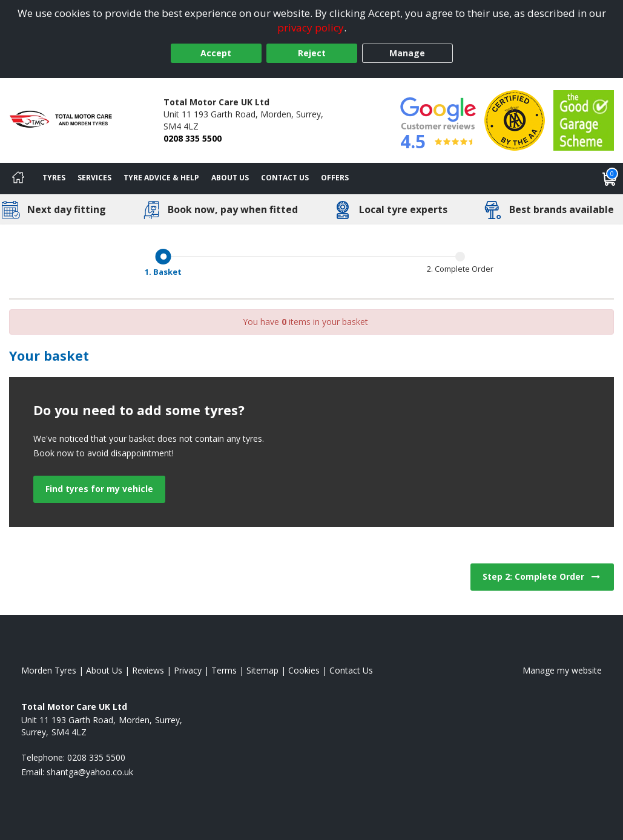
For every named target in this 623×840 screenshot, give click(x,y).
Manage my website (562, 670)
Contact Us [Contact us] (285, 178)
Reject (312, 53)
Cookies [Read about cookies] (304, 670)
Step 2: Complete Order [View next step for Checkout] (542, 576)
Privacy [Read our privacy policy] (188, 670)
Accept (216, 53)
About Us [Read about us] (104, 670)
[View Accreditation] (515, 120)
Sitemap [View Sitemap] (262, 670)
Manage (407, 53)
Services (94, 178)
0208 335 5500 (193, 138)
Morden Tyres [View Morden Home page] (49, 670)
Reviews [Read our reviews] (148, 670)
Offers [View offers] (335, 178)
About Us (230, 178)
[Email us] (90, 772)
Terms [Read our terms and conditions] (224, 670)
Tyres (54, 178)
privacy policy (311, 28)
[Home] (18, 179)
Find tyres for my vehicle (99, 489)
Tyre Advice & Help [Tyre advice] (161, 178)
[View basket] (610, 179)
